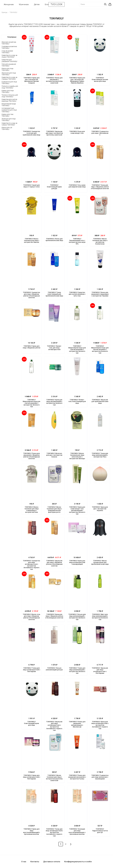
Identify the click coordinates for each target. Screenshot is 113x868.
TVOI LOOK (57, 4)
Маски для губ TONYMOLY (7, 128)
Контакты (35, 862)
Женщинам (9, 4)
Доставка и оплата (52, 862)
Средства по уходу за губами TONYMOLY (9, 124)
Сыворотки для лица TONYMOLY (9, 83)
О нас (24, 862)
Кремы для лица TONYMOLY (8, 91)
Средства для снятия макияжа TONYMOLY (9, 100)
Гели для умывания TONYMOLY (9, 65)
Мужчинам (24, 4)
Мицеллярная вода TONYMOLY (9, 105)
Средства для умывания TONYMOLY (9, 61)
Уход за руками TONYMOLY (7, 52)
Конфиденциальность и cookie (78, 862)
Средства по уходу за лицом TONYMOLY (9, 56)
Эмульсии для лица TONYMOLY (9, 74)
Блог (47, 4)
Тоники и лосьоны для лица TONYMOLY (10, 96)
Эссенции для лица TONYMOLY (9, 120)
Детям (37, 4)
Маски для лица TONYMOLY (7, 69)
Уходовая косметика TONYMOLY (9, 47)
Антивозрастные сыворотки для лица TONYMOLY (9, 110)
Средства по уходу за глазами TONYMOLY (9, 78)
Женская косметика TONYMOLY (9, 43)
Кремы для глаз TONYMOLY (7, 115)
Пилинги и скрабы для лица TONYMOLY (10, 87)
